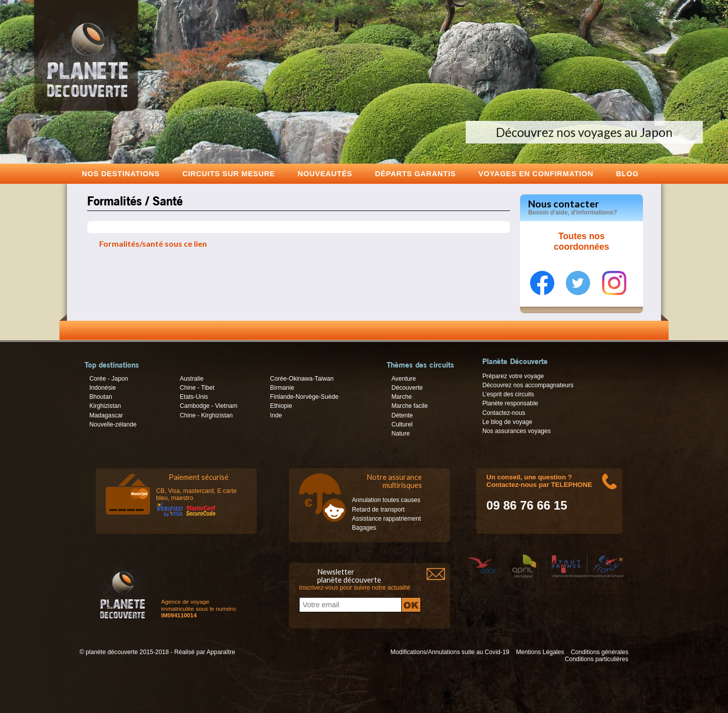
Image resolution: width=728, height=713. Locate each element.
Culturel (402, 424)
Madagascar (106, 415)
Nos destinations (121, 173)
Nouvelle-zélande (113, 424)
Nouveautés (325, 173)
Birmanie (282, 388)
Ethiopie (281, 406)
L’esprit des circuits (508, 394)
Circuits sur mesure (229, 173)
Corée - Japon (108, 379)
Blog (627, 173)
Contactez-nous (504, 413)
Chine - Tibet (197, 388)
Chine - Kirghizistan (206, 415)
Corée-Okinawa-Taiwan (302, 379)
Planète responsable (510, 403)
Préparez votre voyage (513, 376)
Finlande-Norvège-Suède (304, 397)
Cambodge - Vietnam (209, 406)
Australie (192, 379)
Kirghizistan (105, 406)
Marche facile (409, 406)
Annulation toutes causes (386, 500)
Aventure (403, 379)
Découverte (407, 388)
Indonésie (102, 388)
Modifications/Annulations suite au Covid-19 (450, 652)
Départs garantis (415, 173)
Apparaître (221, 652)
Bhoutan (100, 397)
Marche (402, 397)
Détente (402, 415)
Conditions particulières (597, 659)
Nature (401, 434)
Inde (276, 415)
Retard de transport (378, 510)
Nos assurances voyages (517, 431)
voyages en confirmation (536, 173)
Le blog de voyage (507, 422)
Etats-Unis (194, 397)
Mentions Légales (540, 652)
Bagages (364, 528)
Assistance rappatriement (386, 519)
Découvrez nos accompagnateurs (528, 385)
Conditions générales (600, 652)
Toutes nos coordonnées (581, 242)
